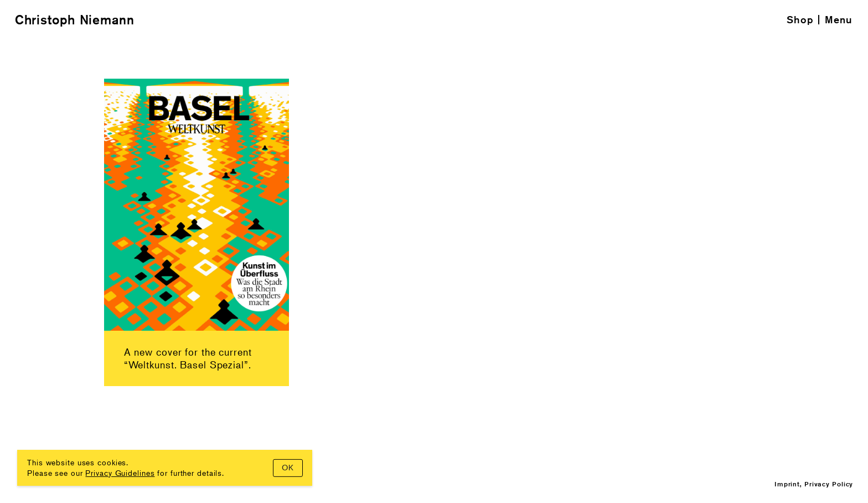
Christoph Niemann (75, 20)
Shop (800, 19)
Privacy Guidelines (120, 473)
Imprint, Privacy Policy (814, 484)
